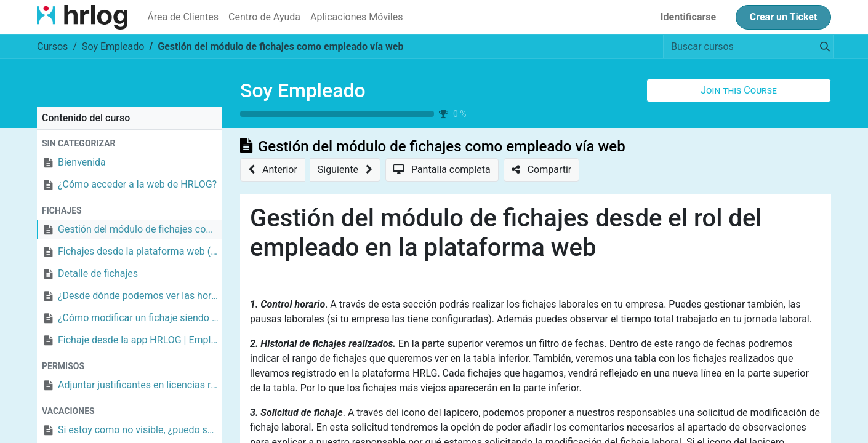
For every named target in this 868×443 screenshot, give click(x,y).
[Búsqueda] (822, 47)
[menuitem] (183, 17)
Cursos (52, 46)
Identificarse (688, 17)
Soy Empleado (303, 90)
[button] (739, 90)
